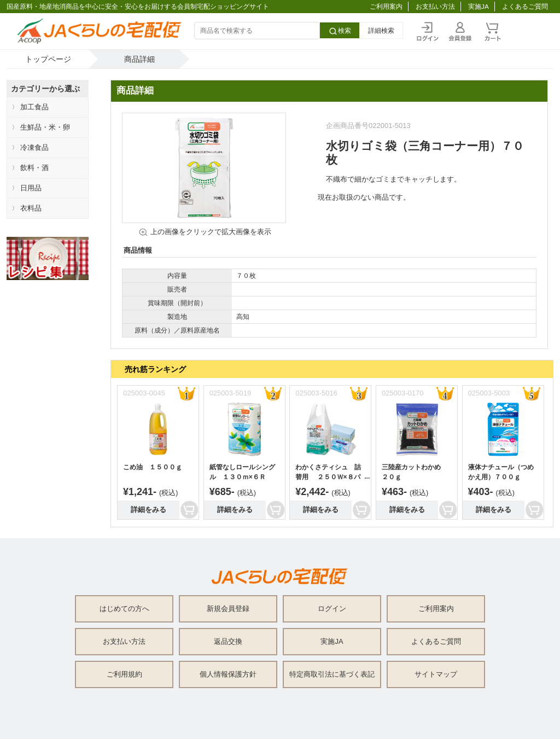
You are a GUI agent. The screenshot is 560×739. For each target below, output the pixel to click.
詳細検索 (381, 30)
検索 (340, 31)
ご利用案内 (386, 6)
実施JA (479, 6)
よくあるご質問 (525, 6)
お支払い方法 (435, 6)
